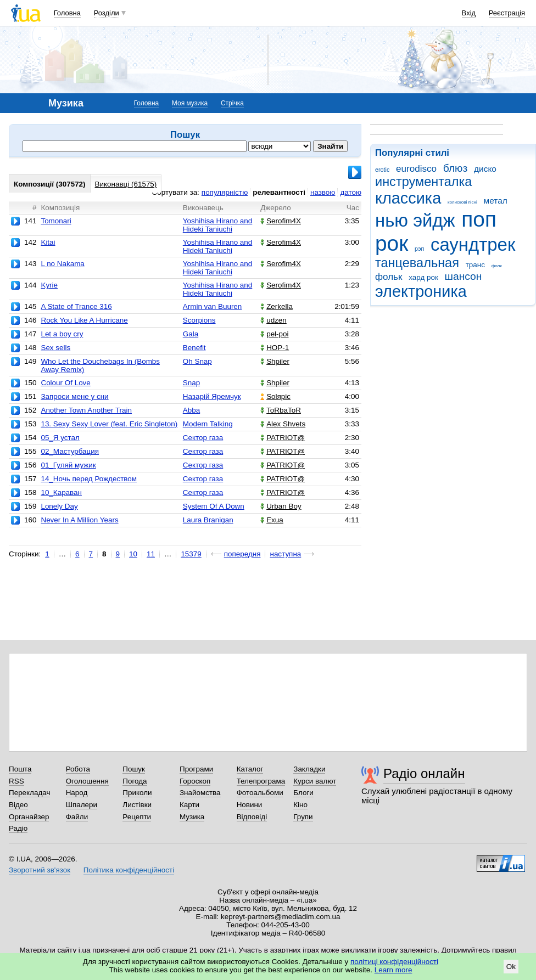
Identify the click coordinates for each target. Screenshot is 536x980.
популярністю (225, 192)
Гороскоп (195, 781)
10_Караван (61, 492)
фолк (497, 266)
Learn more (393, 970)
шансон (464, 276)
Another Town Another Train (86, 410)
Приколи (137, 793)
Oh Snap (197, 361)
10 (133, 554)
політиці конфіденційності (394, 962)
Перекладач (29, 793)
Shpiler (275, 361)
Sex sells (55, 348)
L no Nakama (62, 264)
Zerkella (277, 306)
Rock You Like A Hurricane (84, 320)
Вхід (469, 13)
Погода (135, 781)
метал (496, 201)
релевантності (279, 192)
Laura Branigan (208, 520)
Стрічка (232, 103)
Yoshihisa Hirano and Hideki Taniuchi (218, 225)
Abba (191, 410)
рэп (419, 249)
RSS (16, 781)
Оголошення (87, 781)
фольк (389, 277)
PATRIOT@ (283, 438)
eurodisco (416, 169)
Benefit (194, 348)
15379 (191, 554)
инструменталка (423, 182)
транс (475, 265)
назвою (323, 192)
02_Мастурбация (70, 451)
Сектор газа (203, 438)
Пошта (20, 769)
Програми (196, 769)
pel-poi (274, 334)
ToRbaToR (281, 410)
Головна (67, 13)
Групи (303, 817)
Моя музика (190, 103)
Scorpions (199, 320)
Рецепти (137, 817)
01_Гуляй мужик (68, 465)
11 (151, 554)
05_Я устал (60, 438)
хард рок (423, 277)
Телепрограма (261, 781)
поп (479, 219)
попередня (242, 554)
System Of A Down (214, 506)
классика (408, 198)
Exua (272, 520)
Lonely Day (59, 506)
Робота (78, 769)
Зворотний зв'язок (40, 870)
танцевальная (417, 263)
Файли (77, 817)
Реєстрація (507, 13)
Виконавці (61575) (126, 184)
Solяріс (275, 396)
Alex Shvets (283, 424)
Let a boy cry (62, 334)
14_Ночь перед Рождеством (89, 479)
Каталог (250, 769)
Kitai (48, 242)
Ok (511, 967)
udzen (273, 320)
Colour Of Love (65, 383)
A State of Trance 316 (76, 306)
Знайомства (200, 793)
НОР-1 (275, 348)
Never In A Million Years (79, 520)
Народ (77, 793)
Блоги (303, 793)
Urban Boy (281, 506)
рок (392, 243)
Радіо (18, 828)
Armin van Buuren (213, 306)
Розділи (107, 13)
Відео (18, 805)
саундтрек (473, 244)
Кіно (300, 805)
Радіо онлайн (424, 773)
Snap (191, 383)
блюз (456, 168)
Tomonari (56, 221)
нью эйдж (415, 220)
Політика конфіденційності (129, 870)
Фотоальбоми (260, 793)
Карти (189, 805)
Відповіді (252, 817)
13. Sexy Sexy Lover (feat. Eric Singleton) (109, 424)
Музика (192, 817)
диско (485, 169)
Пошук (134, 769)
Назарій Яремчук (212, 396)
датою (351, 192)
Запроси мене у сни (74, 396)
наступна (285, 554)
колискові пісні (462, 202)
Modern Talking (208, 424)
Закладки (309, 769)
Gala (191, 334)
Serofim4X (281, 221)
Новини (250, 805)
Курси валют (315, 781)
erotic (382, 170)
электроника (421, 291)
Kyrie (49, 285)
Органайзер (29, 817)
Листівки (137, 805)
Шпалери (82, 805)
